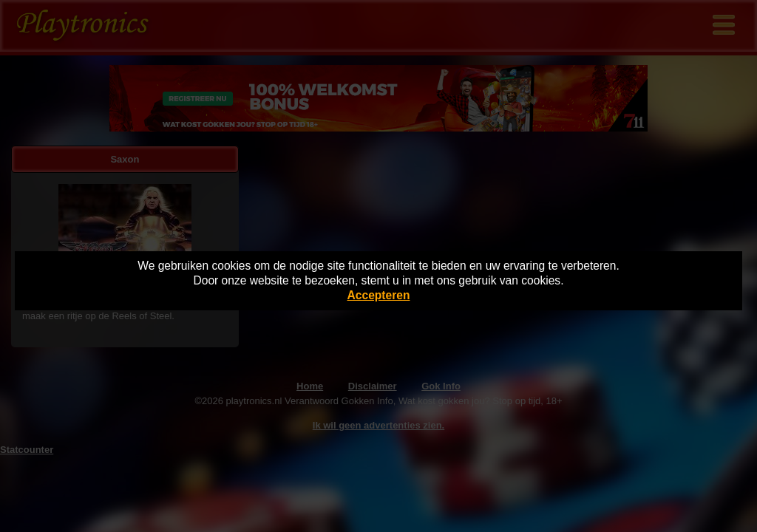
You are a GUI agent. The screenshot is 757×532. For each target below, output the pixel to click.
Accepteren (379, 295)
